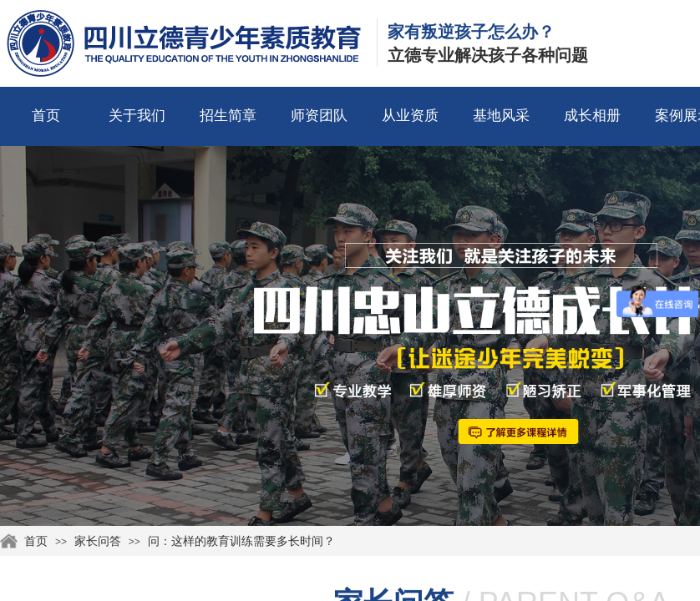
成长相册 (592, 116)
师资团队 (319, 116)
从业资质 (410, 116)
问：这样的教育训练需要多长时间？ (241, 541)
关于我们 (137, 116)
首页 (46, 116)
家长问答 (98, 541)
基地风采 (501, 116)
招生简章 (228, 116)
